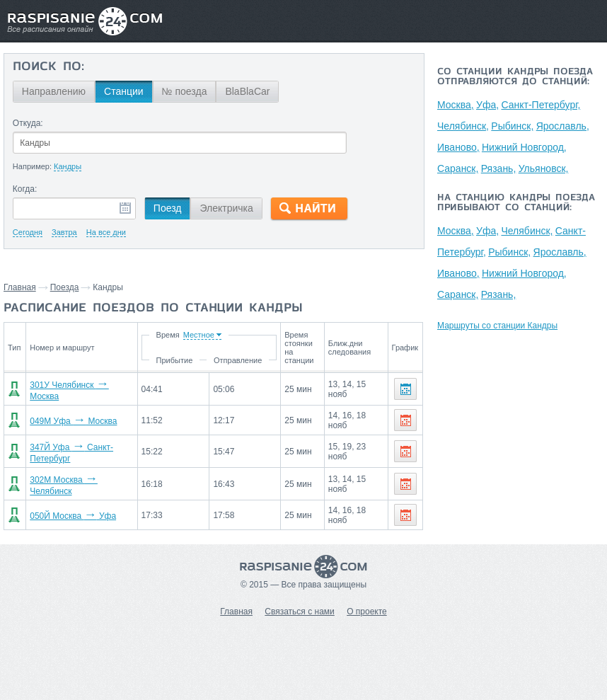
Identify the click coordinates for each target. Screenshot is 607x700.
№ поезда (185, 91)
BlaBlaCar (247, 91)
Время (167, 335)
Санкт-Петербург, (540, 105)
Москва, (456, 105)
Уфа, (487, 105)
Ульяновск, (544, 168)
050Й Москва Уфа (73, 516)
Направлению (54, 91)
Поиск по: (48, 67)
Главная (20, 287)
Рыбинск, (512, 126)
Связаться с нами (299, 612)
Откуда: (28, 123)
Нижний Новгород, (524, 147)
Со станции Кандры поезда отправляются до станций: (515, 77)
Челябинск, (463, 126)
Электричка (226, 208)
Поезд (168, 208)
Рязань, (499, 168)
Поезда (65, 287)
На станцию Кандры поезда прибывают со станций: (516, 203)
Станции (124, 91)
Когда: (25, 189)
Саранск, (458, 168)
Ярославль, (563, 126)
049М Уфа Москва (73, 421)
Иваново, (458, 147)
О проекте (367, 612)
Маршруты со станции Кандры (497, 326)
